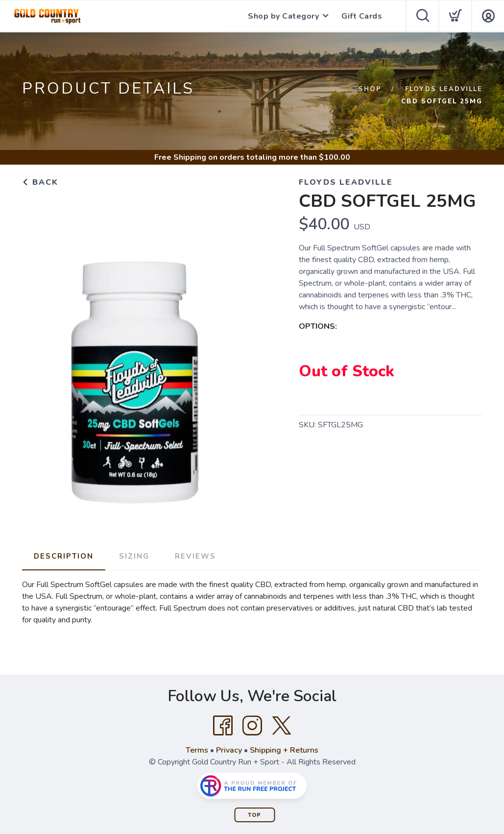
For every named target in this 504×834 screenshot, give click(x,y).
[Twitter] (282, 726)
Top (254, 815)
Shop (370, 89)
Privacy (229, 750)
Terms (197, 750)
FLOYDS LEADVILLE (444, 89)
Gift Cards (362, 16)
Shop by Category (283, 16)
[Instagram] (252, 726)
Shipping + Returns (284, 750)
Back (40, 182)
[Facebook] (223, 726)
